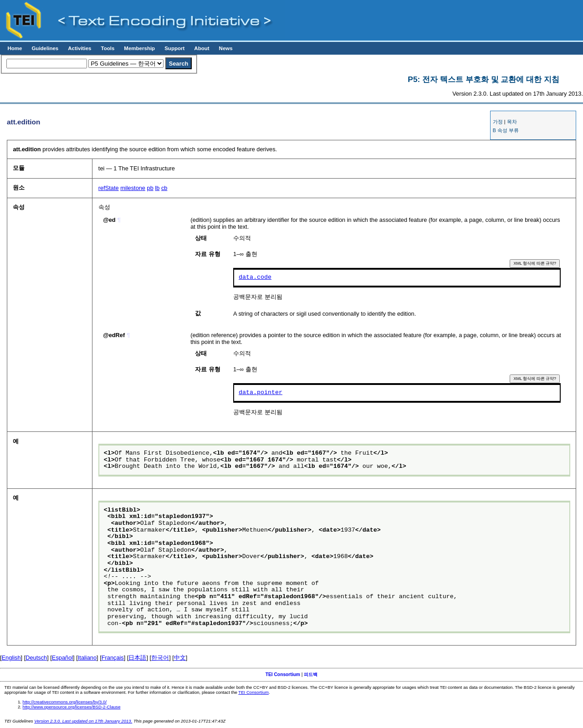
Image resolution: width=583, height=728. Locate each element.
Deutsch (36, 658)
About (202, 48)
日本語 (137, 658)
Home (15, 48)
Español (62, 658)
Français (113, 658)
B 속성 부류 (506, 130)
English (11, 658)
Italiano (87, 658)
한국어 (160, 658)
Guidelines (45, 48)
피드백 (311, 674)
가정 (498, 122)
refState (109, 188)
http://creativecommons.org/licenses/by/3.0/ (65, 702)
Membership (139, 48)
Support (174, 48)
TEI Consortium (283, 674)
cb (164, 188)
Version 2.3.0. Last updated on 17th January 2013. (83, 721)
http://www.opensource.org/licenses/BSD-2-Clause (72, 707)
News (226, 48)
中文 (180, 658)
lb (157, 188)
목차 (512, 122)
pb (150, 188)
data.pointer (261, 393)
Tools (107, 48)
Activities (79, 48)
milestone (133, 188)
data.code (255, 277)
